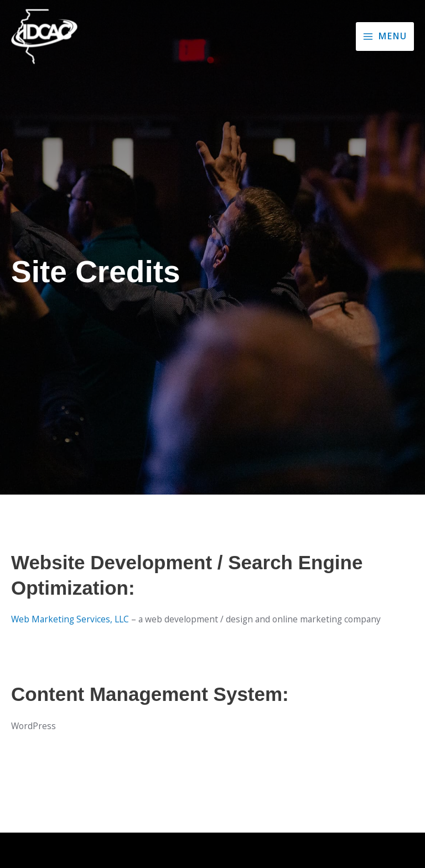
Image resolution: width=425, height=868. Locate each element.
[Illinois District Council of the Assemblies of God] (44, 37)
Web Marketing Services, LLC (70, 619)
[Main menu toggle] (385, 37)
